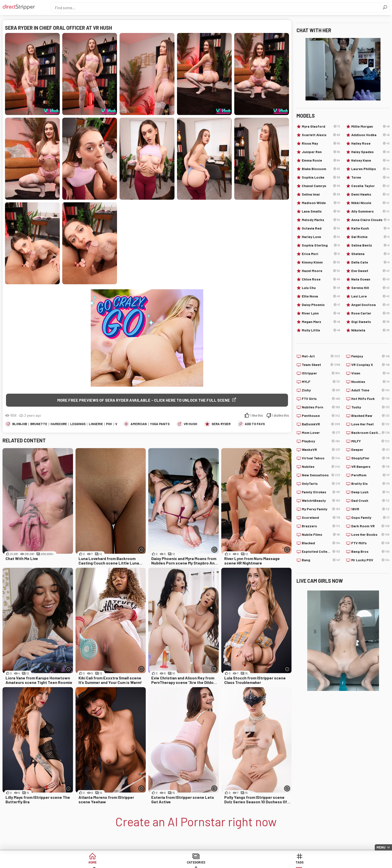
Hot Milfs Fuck (370, 399)
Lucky (273, 863)
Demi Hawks (370, 194)
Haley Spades (370, 152)
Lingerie (96, 424)
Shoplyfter (370, 458)
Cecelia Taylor (370, 186)
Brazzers (321, 526)
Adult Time (370, 390)
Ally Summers (370, 211)
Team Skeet (321, 365)
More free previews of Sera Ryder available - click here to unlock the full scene (144, 400)
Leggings (78, 424)
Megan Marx (321, 322)
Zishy (321, 390)
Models (234, 863)
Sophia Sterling (321, 245)
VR (117, 424)
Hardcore (59, 424)
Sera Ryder (221, 424)
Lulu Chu (321, 288)
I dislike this (281, 416)
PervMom (370, 475)
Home (81, 863)
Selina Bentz (370, 245)
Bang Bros (370, 552)
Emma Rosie (321, 160)
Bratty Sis (370, 484)
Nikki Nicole (370, 203)
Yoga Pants (160, 424)
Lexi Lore (370, 296)
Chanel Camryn (321, 186)
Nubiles (321, 467)
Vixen (370, 373)
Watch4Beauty (321, 501)
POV (109, 424)
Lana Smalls (321, 211)
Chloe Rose (321, 279)
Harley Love (321, 237)
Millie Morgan (370, 126)
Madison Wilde (321, 203)
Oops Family (370, 518)
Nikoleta (370, 330)
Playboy (321, 441)
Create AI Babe (311, 863)
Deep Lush (370, 492)
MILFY (370, 441)
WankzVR (321, 450)
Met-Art (321, 356)
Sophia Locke (321, 177)
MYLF (321, 382)
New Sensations (321, 475)
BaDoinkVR (321, 424)
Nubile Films (321, 535)
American (139, 424)
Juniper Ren (321, 152)
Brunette (39, 424)
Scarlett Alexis (321, 135)
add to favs (255, 424)
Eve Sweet (370, 271)
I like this (257, 416)
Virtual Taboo (321, 458)
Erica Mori (321, 254)
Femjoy (370, 356)
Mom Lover (321, 433)
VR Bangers (370, 467)
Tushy (370, 407)
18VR (370, 509)
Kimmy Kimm (321, 262)
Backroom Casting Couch (370, 433)
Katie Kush (370, 228)
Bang (321, 560)
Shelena (370, 254)
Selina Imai (321, 194)
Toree (370, 177)
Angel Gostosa (370, 305)
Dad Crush (370, 501)
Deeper (370, 450)
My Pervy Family (321, 509)
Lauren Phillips (370, 169)
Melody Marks (321, 220)
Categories (119, 863)
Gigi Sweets (370, 322)
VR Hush (190, 424)
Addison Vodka (370, 135)
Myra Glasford (321, 126)
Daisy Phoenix (321, 305)
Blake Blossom (321, 169)
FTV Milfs (370, 543)
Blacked (321, 543)
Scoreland (321, 518)
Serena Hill (370, 288)
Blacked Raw (370, 416)
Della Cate (370, 262)
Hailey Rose (370, 143)
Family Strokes (321, 492)
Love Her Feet (370, 424)
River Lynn (321, 313)
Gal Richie (370, 237)
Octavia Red (321, 228)
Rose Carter (370, 313)
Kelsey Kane (370, 160)
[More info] (141, 550)
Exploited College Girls (321, 552)
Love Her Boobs (370, 535)
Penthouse (321, 416)
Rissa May (321, 143)
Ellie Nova (321, 296)
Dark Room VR (370, 526)
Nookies (370, 382)
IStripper (321, 373)
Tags (158, 863)
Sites (196, 863)
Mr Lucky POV (370, 560)
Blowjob (20, 424)
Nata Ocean (370, 279)
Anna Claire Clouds (370, 220)
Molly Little (321, 330)
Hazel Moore (321, 271)
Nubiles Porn (321, 407)
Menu (381, 847)
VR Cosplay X (370, 365)
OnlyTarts (321, 484)
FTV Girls (321, 399)
